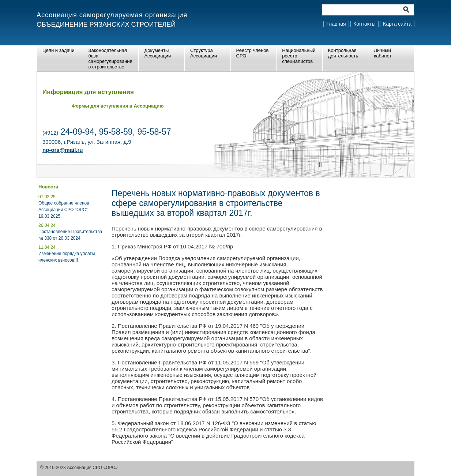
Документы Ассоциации (157, 53)
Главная (336, 24)
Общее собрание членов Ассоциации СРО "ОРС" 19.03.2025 (64, 210)
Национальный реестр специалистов (299, 56)
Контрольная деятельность (343, 53)
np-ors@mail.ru (63, 150)
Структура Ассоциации (204, 53)
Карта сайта (397, 24)
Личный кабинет (383, 53)
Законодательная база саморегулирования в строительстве (110, 59)
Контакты (364, 24)
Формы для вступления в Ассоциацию (118, 106)
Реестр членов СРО (253, 53)
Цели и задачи (59, 50)
